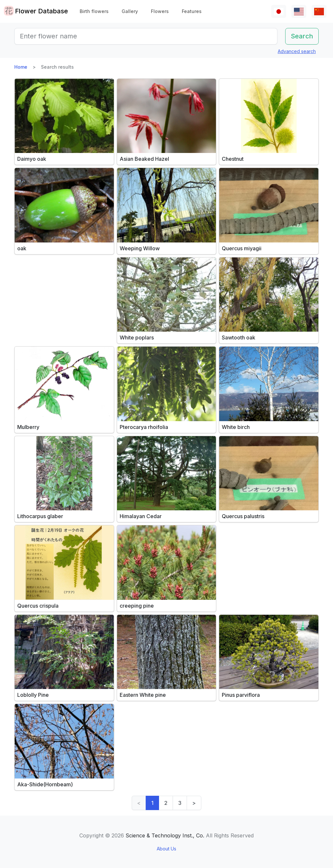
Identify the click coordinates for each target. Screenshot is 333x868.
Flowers (160, 11)
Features (192, 11)
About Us (166, 849)
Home (21, 67)
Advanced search (297, 51)
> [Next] (194, 803)
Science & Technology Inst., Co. (165, 835)
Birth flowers (94, 11)
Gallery (130, 11)
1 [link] (152, 803)
